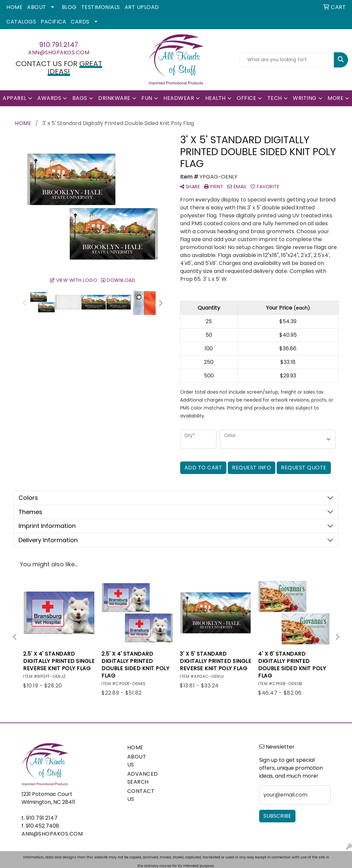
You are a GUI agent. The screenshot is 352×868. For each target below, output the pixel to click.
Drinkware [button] (114, 98)
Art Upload (142, 7)
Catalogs (21, 22)
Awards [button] (49, 98)
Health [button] (215, 98)
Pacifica (53, 22)
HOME (135, 747)
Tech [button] (275, 98)
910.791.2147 (59, 45)
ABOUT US (137, 761)
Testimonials (101, 7)
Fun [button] (147, 98)
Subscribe (277, 816)
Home (14, 7)
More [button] (335, 98)
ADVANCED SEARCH (140, 778)
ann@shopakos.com (59, 52)
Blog (69, 7)
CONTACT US (140, 795)
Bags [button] (80, 98)
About (37, 7)
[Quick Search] (286, 60)
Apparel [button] (15, 98)
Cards (80, 22)
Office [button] (246, 98)
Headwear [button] (179, 98)
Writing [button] (305, 98)
